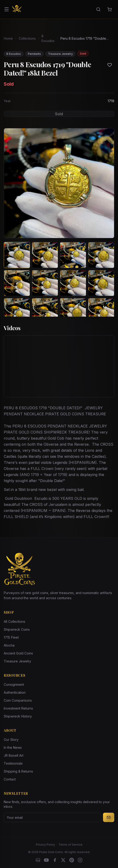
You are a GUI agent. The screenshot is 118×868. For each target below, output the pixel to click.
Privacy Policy (45, 845)
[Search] (98, 9)
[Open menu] (7, 9)
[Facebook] (55, 860)
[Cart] (110, 9)
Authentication (15, 692)
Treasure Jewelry (17, 661)
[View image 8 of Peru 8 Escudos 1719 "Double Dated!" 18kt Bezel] (101, 283)
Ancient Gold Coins (18, 653)
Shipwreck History (18, 716)
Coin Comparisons (18, 700)
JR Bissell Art (14, 755)
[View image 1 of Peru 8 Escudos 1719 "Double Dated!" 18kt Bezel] (17, 255)
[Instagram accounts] (80, 860)
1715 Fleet (11, 637)
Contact (10, 779)
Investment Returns (18, 708)
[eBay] (38, 860)
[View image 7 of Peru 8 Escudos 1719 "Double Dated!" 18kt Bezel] (73, 283)
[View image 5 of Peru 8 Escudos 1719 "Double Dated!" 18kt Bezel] (17, 283)
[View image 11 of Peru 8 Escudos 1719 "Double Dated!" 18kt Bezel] (73, 311)
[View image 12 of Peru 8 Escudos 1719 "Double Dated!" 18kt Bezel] (101, 311)
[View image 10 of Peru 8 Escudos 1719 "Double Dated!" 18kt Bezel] (45, 311)
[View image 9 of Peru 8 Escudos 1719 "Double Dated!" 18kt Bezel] (17, 311)
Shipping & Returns (18, 771)
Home (8, 38)
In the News (13, 747)
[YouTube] (46, 860)
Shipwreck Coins (17, 629)
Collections (27, 38)
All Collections (15, 621)
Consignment (14, 684)
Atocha (9, 645)
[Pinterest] (72, 860)
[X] (63, 860)
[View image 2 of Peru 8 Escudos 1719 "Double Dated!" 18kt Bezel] (45, 255)
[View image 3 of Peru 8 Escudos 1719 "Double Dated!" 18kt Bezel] (73, 255)
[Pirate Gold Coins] (17, 9)
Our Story (11, 740)
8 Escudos (48, 38)
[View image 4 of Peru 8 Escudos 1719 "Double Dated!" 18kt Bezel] (101, 255)
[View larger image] (59, 183)
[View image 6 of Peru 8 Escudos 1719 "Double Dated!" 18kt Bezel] (45, 283)
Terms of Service (70, 845)
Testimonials (13, 763)
